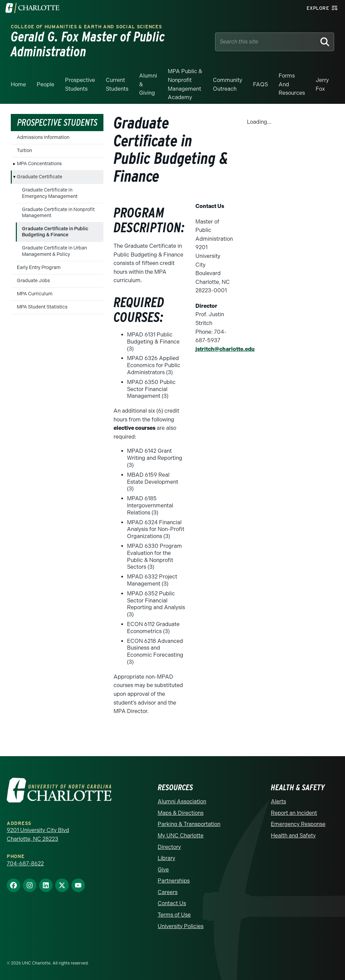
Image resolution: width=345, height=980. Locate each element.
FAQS (260, 84)
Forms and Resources (292, 84)
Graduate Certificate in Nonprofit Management (58, 213)
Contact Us (172, 903)
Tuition (24, 151)
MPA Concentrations (39, 164)
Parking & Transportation (189, 824)
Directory (169, 847)
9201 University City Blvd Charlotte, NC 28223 (38, 835)
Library (166, 858)
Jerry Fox (322, 84)
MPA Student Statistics (42, 307)
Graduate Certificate (40, 177)
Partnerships (174, 881)
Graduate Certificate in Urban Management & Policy (54, 251)
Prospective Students (80, 84)
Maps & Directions (181, 813)
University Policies (181, 926)
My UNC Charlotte (181, 836)
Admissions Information (43, 137)
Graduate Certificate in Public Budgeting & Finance (55, 232)
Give (163, 870)
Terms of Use (174, 915)
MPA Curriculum (35, 294)
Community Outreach (228, 84)
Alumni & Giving (148, 84)
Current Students (117, 84)
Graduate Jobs (33, 281)
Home (18, 84)
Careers (168, 892)
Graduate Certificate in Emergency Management (50, 193)
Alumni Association (182, 801)
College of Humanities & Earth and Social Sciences (86, 27)
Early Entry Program (39, 268)
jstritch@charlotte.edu (225, 349)
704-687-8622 (25, 864)
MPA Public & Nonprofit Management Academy (185, 84)
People (45, 84)
